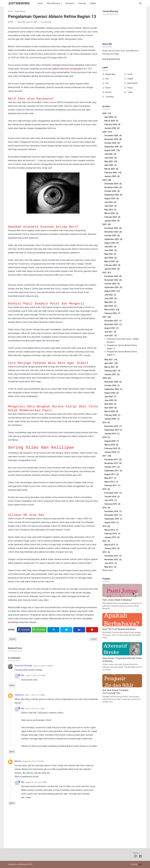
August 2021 (112, 328)
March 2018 (111, 445)
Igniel (140, 864)
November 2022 (113, 280)
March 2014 (111, 530)
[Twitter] (39, 630)
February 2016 (112, 504)
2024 (107, 180)
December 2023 (113, 228)
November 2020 (113, 382)
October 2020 (112, 385)
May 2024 (110, 210)
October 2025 (112, 143)
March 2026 (111, 121)
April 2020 (111, 408)
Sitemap (82, 3)
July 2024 (110, 202)
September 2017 (113, 471)
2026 (107, 113)
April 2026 (111, 117)
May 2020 (110, 404)
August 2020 (112, 393)
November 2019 (113, 426)
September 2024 (113, 195)
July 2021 (110, 332)
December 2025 (113, 136)
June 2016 (111, 500)
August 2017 (112, 474)
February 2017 (112, 485)
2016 (106, 489)
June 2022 (111, 298)
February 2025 (113, 173)
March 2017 (111, 482)
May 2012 (110, 567)
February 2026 (112, 124)
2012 (106, 552)
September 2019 (113, 430)
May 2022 (110, 302)
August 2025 (112, 150)
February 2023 (112, 265)
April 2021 (111, 363)
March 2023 (111, 261)
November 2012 (113, 559)
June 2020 (111, 400)
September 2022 (113, 287)
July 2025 (110, 154)
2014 (106, 526)
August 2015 (112, 522)
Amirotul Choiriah (23, 666)
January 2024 (112, 221)
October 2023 (112, 236)
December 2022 (113, 276)
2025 (107, 132)
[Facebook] (24, 630)
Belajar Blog (110, 74)
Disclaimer (70, 3)
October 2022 (112, 284)
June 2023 (111, 250)
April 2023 (111, 258)
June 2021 (111, 335)
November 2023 (113, 232)
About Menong (53, 3)
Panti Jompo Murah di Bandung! (117, 600)
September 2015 (113, 519)
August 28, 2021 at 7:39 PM (33, 761)
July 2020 (110, 397)
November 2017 (113, 463)
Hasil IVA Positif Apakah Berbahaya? (119, 629)
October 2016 (112, 497)
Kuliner (108, 88)
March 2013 (111, 545)
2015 (106, 508)
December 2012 (113, 556)
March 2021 (111, 367)
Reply (12, 686)
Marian (18, 761)
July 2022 (110, 295)
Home (40, 3)
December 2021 (113, 321)
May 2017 (110, 478)
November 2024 (113, 187)
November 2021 (113, 324)
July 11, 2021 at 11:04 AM (35, 695)
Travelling (110, 97)
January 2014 (112, 537)
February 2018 (112, 448)
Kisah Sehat (132, 83)
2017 (107, 456)
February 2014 (112, 534)
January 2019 (112, 434)
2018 (106, 437)
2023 (107, 224)
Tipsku (130, 92)
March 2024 (111, 213)
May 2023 (110, 254)
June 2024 (111, 206)
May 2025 (111, 161)
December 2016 (113, 493)
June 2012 (111, 563)
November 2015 (113, 515)
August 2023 (112, 243)
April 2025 (111, 165)
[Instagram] (135, 857)
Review (109, 92)
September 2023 (113, 239)
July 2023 (110, 247)
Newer (13, 639)
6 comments (46, 22)
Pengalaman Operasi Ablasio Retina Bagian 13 (122, 347)
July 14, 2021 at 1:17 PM (35, 709)
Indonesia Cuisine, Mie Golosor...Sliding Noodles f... (123, 341)
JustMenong (19, 3)
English (93, 3)
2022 (107, 273)
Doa (107, 79)
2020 (107, 378)
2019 (106, 422)
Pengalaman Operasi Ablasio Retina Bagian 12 (122, 353)
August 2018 (112, 441)
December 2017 (113, 460)
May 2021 (111, 360)
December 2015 (113, 511)
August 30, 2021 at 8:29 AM (36, 782)
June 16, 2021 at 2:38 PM (43, 666)
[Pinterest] (92, 630)
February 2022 (112, 313)
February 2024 (112, 217)
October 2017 (112, 467)
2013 (106, 541)
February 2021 (112, 371)
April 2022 (111, 306)
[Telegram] (53, 630)
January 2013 (112, 548)
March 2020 (111, 411)
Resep (130, 88)
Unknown (19, 695)
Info (107, 83)
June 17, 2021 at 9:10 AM (35, 676)
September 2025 (113, 147)
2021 (107, 317)
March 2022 (112, 310)
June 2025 (111, 158)
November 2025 (113, 139)
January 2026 (112, 128)
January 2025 (112, 176)
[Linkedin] (79, 630)
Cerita (130, 74)
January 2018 (112, 452)
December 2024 (113, 184)
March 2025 (111, 169)
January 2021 (112, 374)
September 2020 (113, 389)
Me (23, 675)
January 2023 (112, 269)
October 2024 (112, 191)
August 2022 (112, 291)
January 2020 (112, 419)
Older (94, 639)
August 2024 (112, 198)
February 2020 (112, 415)
